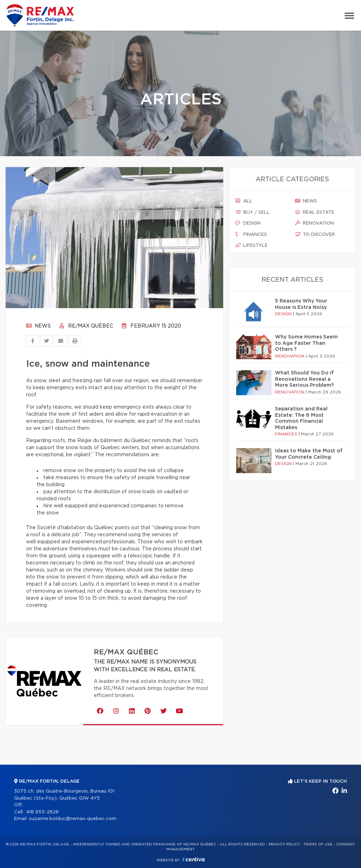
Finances (251, 234)
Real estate (315, 212)
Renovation (314, 223)
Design (248, 223)
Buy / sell (253, 212)
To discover (315, 234)
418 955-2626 (42, 812)
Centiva (194, 859)
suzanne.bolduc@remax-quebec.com (73, 819)
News (38, 326)
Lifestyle (252, 245)
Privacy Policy (284, 844)
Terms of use (318, 844)
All (244, 201)
